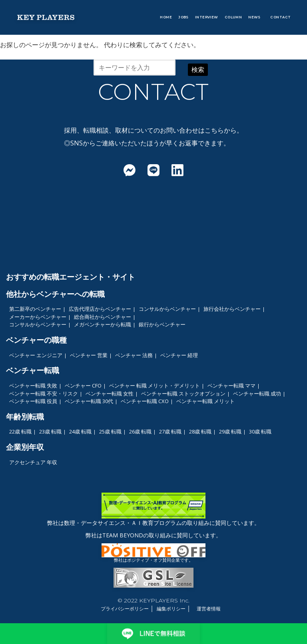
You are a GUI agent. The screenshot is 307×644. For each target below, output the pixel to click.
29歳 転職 (230, 431)
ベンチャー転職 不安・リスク (44, 394)
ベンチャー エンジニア (36, 355)
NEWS (254, 17)
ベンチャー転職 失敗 (33, 386)
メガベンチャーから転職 (103, 324)
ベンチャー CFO (83, 386)
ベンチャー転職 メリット (205, 401)
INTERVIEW (207, 17)
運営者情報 (209, 609)
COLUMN (233, 17)
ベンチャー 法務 (134, 355)
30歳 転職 (260, 431)
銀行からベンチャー (162, 324)
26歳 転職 (140, 431)
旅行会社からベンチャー (232, 309)
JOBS (183, 17)
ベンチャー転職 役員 (33, 401)
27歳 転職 (170, 431)
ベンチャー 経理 (179, 355)
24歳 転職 (80, 431)
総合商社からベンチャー (103, 317)
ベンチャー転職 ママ (231, 386)
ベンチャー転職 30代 (89, 401)
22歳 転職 (20, 431)
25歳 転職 (110, 431)
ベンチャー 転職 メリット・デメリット (154, 386)
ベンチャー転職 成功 (257, 394)
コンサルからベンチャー (167, 309)
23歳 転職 (50, 431)
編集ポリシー (171, 609)
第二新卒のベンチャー (35, 309)
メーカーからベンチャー (38, 317)
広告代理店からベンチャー (100, 309)
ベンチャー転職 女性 (110, 394)
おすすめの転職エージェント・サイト (71, 277)
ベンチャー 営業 (89, 355)
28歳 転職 (200, 431)
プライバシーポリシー (125, 609)
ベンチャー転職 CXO (145, 401)
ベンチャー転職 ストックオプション (183, 394)
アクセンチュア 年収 (33, 462)
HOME (166, 17)
